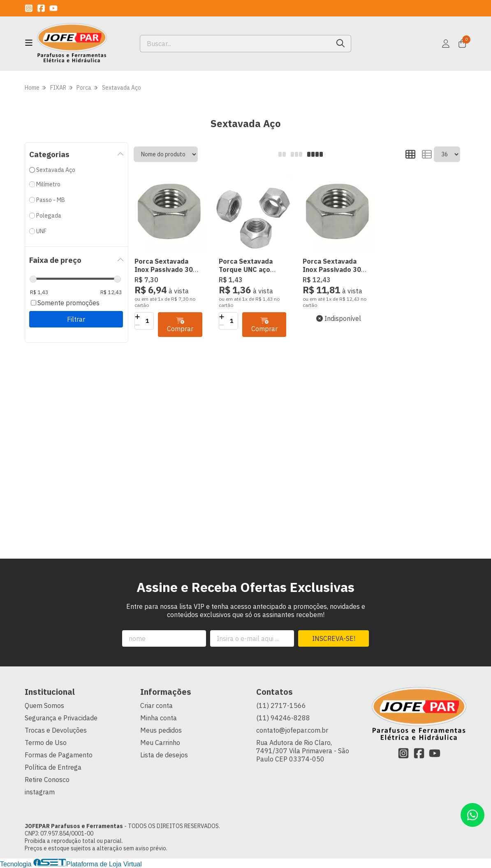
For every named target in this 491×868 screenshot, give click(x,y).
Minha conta (159, 718)
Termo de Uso (46, 743)
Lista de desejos (164, 755)
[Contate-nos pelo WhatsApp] (472, 815)
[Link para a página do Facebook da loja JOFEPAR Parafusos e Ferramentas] (41, 8)
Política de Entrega (53, 767)
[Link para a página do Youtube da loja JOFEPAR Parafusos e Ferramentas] (53, 8)
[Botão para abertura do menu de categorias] (29, 43)
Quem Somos (44, 706)
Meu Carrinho (160, 743)
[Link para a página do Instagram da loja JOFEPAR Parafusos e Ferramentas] (29, 8)
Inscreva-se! (334, 638)
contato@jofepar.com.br (292, 730)
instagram (40, 792)
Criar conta (156, 706)
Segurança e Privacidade (61, 718)
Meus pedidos (161, 730)
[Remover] (138, 325)
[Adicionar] (138, 317)
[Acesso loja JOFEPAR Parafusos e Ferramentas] (446, 44)
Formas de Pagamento (59, 755)
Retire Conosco (47, 780)
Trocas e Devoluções (56, 730)
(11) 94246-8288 (283, 718)
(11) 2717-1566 (281, 706)
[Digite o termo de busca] (235, 44)
